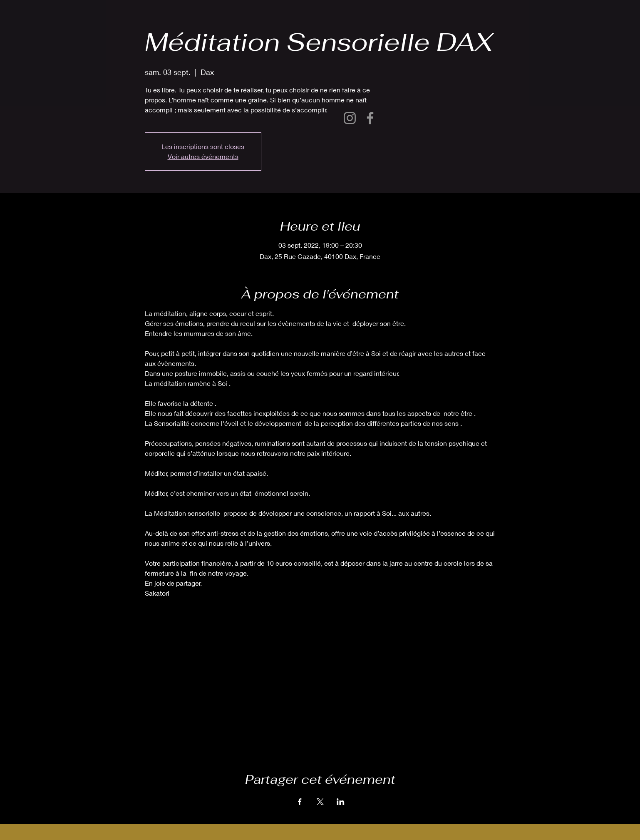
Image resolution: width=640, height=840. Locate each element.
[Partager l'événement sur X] (320, 802)
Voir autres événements (203, 156)
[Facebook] (370, 118)
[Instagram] (350, 118)
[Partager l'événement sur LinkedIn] (341, 802)
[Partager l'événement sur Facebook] (300, 802)
